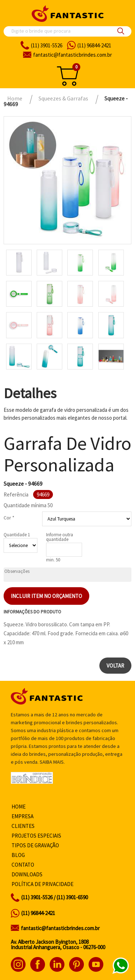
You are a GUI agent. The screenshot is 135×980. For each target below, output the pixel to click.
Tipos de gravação (35, 845)
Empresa (22, 816)
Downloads (27, 874)
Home (19, 807)
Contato (23, 865)
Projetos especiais (36, 836)
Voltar (115, 666)
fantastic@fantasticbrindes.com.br (60, 928)
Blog (18, 855)
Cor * (9, 518)
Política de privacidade (42, 884)
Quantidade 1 (17, 535)
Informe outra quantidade (60, 537)
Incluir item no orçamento (46, 596)
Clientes (23, 826)
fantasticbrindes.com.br (73, 55)
